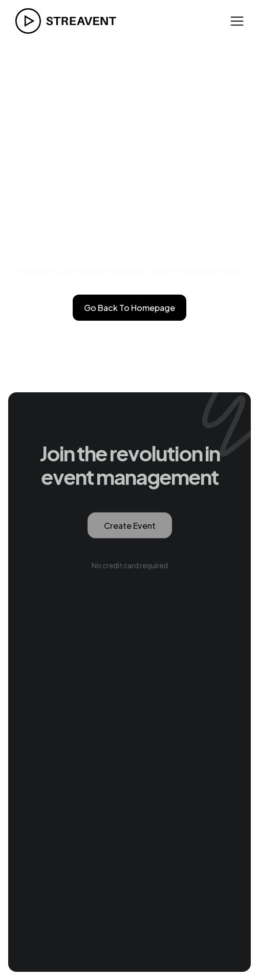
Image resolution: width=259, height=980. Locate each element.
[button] (237, 21)
